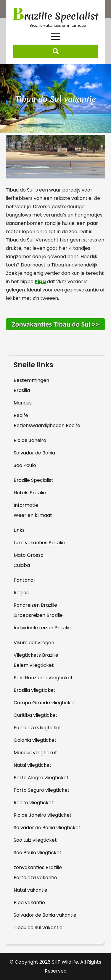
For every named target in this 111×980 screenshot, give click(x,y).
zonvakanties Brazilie (38, 867)
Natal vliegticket (33, 765)
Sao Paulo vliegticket (38, 853)
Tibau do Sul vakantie (38, 928)
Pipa (40, 282)
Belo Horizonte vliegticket (43, 678)
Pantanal (24, 580)
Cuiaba (22, 565)
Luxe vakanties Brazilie (39, 543)
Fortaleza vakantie (35, 878)
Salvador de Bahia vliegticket (47, 828)
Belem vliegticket (34, 665)
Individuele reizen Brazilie (42, 628)
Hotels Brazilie (30, 493)
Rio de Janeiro (30, 440)
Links (19, 530)
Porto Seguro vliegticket (42, 790)
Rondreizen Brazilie (35, 605)
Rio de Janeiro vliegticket (43, 815)
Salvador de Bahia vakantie (45, 915)
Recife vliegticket (34, 803)
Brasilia (22, 390)
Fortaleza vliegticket (37, 728)
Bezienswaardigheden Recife (47, 425)
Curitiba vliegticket (36, 715)
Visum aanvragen (34, 643)
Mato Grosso (29, 555)
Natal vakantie (30, 890)
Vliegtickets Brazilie (36, 655)
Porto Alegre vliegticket (41, 778)
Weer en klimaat (33, 515)
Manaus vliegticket (35, 753)
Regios (21, 593)
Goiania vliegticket (35, 740)
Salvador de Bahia (34, 453)
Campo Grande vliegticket (45, 703)
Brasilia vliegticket (34, 690)
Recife (21, 415)
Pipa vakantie (29, 903)
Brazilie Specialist (33, 480)
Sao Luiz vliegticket (35, 840)
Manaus (23, 403)
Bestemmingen (31, 380)
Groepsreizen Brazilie (38, 615)
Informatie (26, 505)
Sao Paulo (25, 465)
